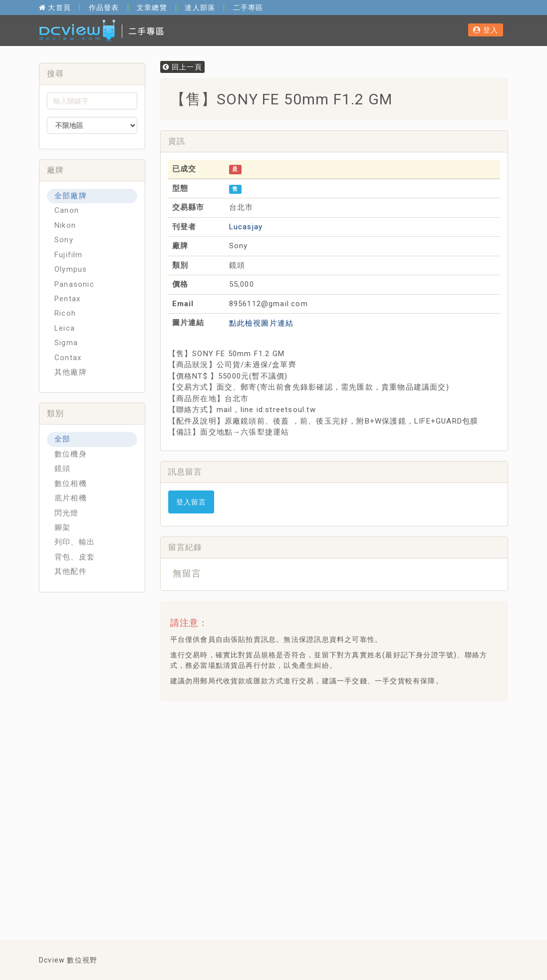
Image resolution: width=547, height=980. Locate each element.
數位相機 (71, 484)
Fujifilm (69, 255)
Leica (65, 328)
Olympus (71, 269)
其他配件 (71, 571)
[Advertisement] (349, 734)
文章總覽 (152, 7)
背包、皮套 (75, 557)
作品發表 (104, 7)
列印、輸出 (75, 542)
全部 (62, 439)
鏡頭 (62, 469)
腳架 (62, 527)
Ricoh (65, 313)
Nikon (65, 225)
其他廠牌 (71, 372)
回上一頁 (182, 67)
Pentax (67, 299)
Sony (64, 240)
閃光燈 (67, 513)
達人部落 (200, 7)
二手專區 (248, 7)
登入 (486, 30)
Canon (67, 210)
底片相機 (71, 498)
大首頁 (55, 7)
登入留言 (191, 502)
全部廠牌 (71, 196)
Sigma (66, 343)
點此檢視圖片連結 (262, 323)
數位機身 (71, 454)
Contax (68, 358)
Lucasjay (246, 227)
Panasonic (74, 284)
